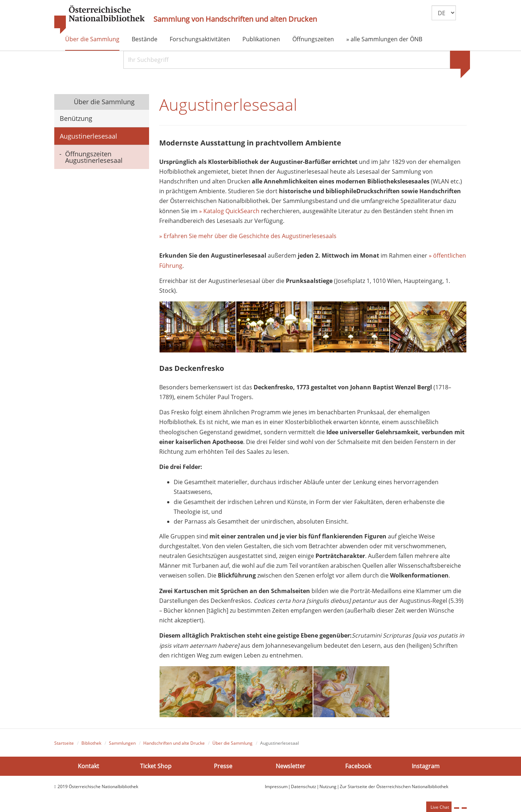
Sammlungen (122, 743)
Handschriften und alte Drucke (174, 743)
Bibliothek (91, 743)
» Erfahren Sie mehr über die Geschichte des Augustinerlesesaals (248, 236)
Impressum (276, 786)
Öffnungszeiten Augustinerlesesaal (94, 157)
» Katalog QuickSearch (229, 211)
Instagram (426, 766)
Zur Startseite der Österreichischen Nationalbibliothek (394, 786)
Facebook (358, 766)
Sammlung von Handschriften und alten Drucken (235, 19)
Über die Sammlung (92, 39)
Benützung (76, 118)
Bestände (145, 39)
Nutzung (328, 786)
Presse (223, 766)
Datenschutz (304, 786)
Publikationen (261, 39)
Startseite (64, 743)
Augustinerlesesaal (88, 136)
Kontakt (88, 766)
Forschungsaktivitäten (200, 39)
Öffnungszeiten (313, 39)
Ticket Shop (156, 766)
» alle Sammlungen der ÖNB (384, 39)
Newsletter (291, 766)
